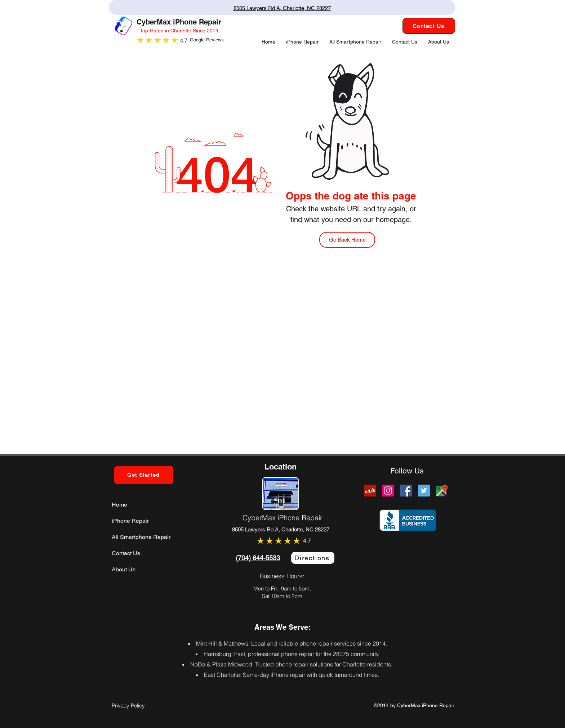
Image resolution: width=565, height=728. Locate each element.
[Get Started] (144, 475)
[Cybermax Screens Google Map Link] (442, 491)
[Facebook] (406, 491)
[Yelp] (370, 491)
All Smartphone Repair (141, 537)
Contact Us (126, 553)
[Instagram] (388, 491)
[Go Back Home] (347, 240)
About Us (124, 569)
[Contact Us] (429, 26)
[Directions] (313, 558)
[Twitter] (424, 491)
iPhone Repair (130, 521)
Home (119, 505)
